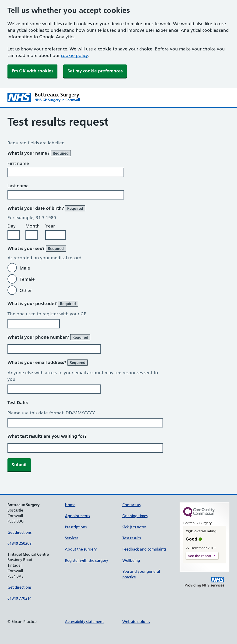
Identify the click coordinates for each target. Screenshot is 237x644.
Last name (18, 186)
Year (50, 226)
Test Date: (18, 403)
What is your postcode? (43, 304)
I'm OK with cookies (32, 71)
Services (72, 538)
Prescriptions (76, 527)
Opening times (135, 516)
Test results (132, 538)
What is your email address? (48, 363)
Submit (19, 465)
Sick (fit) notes (134, 527)
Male (25, 268)
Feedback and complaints (144, 549)
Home (70, 505)
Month (33, 226)
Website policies (136, 622)
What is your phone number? (49, 337)
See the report (200, 556)
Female (27, 279)
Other (26, 290)
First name (18, 163)
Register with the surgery (87, 560)
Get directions (19, 532)
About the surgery (81, 549)
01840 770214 (19, 598)
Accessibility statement (84, 622)
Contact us (131, 505)
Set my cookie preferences (95, 71)
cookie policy (74, 55)
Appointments (77, 516)
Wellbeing (131, 560)
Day (12, 226)
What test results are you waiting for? (47, 436)
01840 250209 (19, 543)
